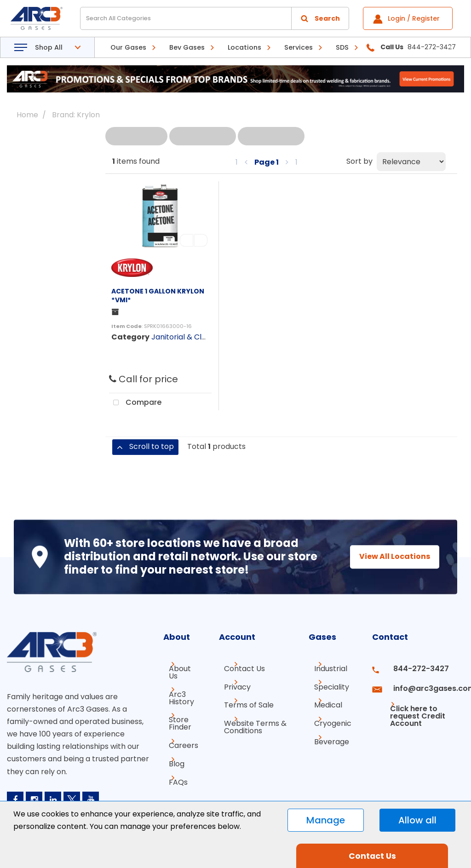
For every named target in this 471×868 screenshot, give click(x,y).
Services (299, 47)
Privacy (230, 685)
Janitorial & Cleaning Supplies (204, 337)
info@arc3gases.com (424, 685)
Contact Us (237, 669)
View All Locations (386, 556)
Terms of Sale (241, 702)
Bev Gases (187, 47)
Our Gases (128, 47)
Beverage (332, 735)
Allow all (417, 820)
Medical (328, 702)
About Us (174, 672)
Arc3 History (176, 696)
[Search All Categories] (215, 18)
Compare (135, 403)
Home (27, 115)
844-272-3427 (413, 669)
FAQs (173, 773)
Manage (326, 820)
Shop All (49, 47)
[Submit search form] (320, 18)
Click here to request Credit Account (410, 705)
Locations (244, 47)
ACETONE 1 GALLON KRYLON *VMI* (158, 296)
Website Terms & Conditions (247, 722)
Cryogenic (333, 718)
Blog (171, 757)
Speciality (332, 685)
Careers (178, 740)
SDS (342, 47)
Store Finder (175, 720)
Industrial (331, 669)
